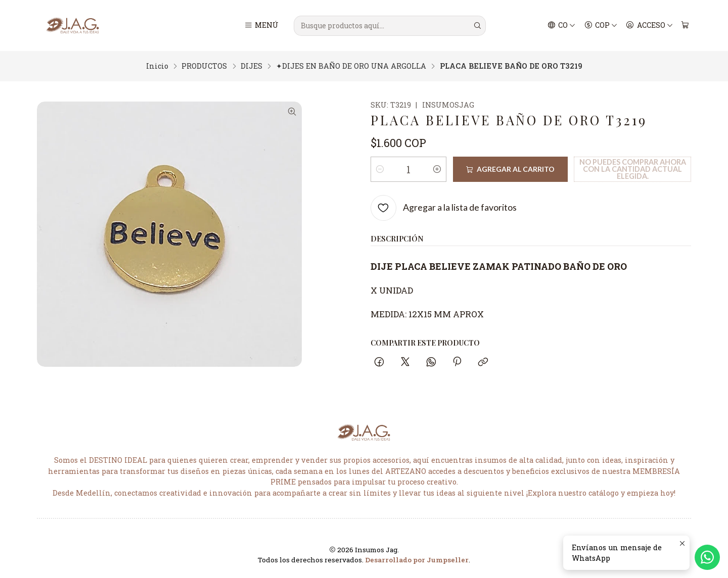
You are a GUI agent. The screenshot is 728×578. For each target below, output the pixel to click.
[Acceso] (649, 26)
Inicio (157, 66)
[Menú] (262, 26)
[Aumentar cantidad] (437, 169)
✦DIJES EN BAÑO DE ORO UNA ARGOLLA (351, 66)
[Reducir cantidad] (380, 169)
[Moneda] (601, 26)
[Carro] (685, 26)
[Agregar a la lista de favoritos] (444, 208)
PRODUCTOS (204, 66)
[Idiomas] (562, 26)
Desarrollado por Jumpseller (417, 560)
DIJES (252, 66)
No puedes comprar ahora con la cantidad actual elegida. (633, 169)
